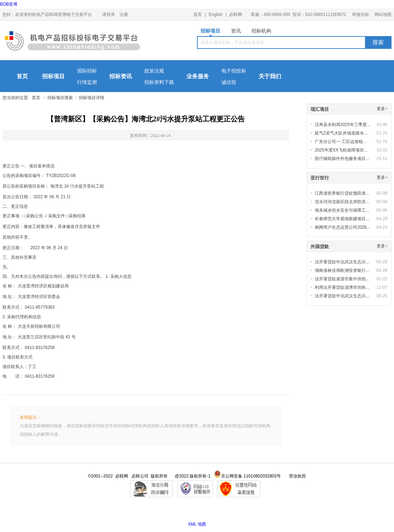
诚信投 (229, 82)
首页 (198, 15)
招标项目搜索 (60, 98)
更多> (382, 109)
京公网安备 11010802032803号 (247, 476)
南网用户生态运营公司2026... (343, 227)
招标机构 (261, 31)
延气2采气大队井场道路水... (341, 133)
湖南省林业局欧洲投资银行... (342, 270)
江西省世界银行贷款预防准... (342, 193)
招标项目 (210, 32)
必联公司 (140, 476)
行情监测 (87, 82)
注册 (124, 15)
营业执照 (297, 476)
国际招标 (87, 71)
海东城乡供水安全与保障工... (342, 210)
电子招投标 (234, 71)
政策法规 (154, 71)
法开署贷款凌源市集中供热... (342, 279)
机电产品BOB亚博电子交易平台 (72, 42)
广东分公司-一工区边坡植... (341, 142)
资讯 (236, 31)
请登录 (109, 15)
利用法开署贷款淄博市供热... (342, 287)
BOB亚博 (9, 4)
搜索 (378, 42)
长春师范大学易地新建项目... (342, 219)
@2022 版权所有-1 (193, 476)
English (216, 15)
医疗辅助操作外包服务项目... (342, 159)
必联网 (236, 15)
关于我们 (270, 76)
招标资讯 (121, 76)
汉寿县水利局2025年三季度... (343, 125)
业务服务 (198, 76)
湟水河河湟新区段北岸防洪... (342, 202)
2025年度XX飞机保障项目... (341, 150)
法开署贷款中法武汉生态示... (342, 262)
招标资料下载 (159, 82)
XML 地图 (197, 524)
